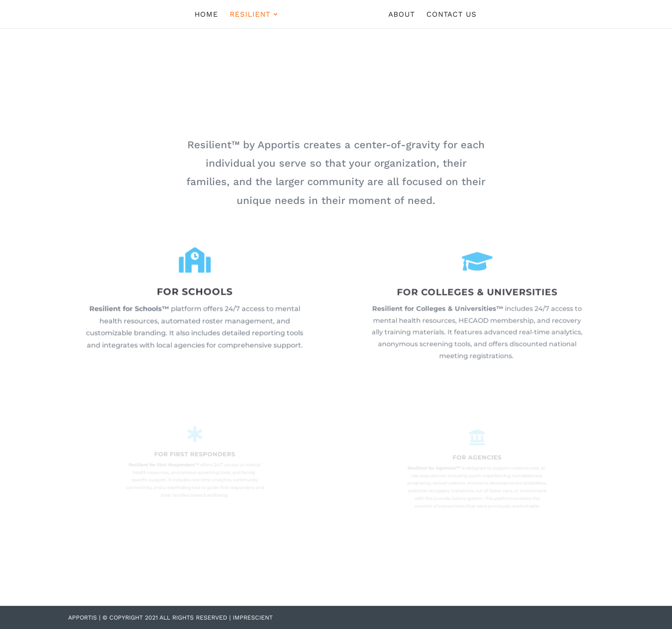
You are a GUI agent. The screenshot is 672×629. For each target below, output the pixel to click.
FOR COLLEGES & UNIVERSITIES (477, 294)
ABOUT (402, 15)
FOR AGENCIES (477, 460)
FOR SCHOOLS (195, 293)
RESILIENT (250, 15)
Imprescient (253, 617)
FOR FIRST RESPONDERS (195, 455)
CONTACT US (451, 15)
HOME (206, 15)
